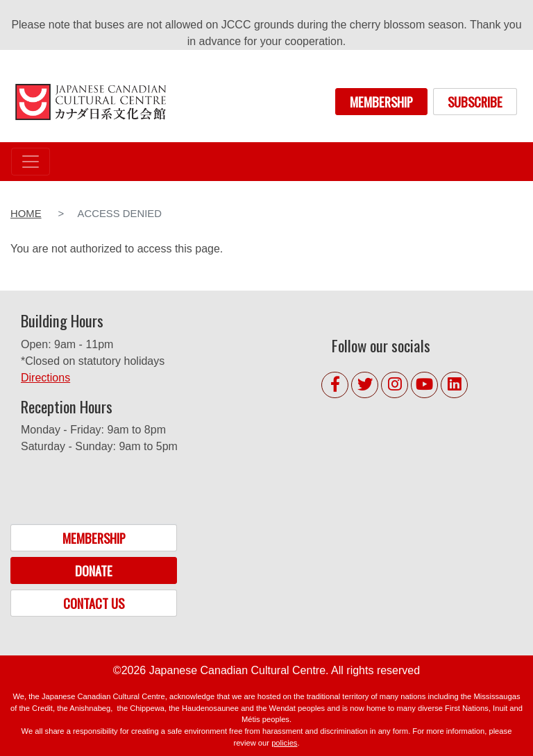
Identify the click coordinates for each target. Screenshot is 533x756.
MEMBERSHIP (381, 102)
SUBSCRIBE (475, 102)
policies (284, 743)
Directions (45, 378)
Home (26, 214)
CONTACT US (94, 603)
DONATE (94, 570)
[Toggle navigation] (31, 162)
